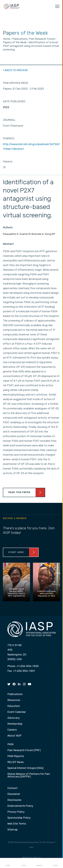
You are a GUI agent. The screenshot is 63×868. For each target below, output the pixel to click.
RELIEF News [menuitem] (16, 762)
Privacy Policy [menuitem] (16, 812)
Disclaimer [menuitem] (14, 794)
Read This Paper (19, 492)
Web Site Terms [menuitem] (17, 824)
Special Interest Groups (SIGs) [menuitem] (25, 768)
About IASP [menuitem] (14, 736)
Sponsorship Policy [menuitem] (19, 818)
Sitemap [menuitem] (13, 830)
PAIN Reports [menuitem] (16, 756)
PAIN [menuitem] (10, 744)
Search (39, 863)
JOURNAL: (9, 120)
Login (55, 863)
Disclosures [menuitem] (14, 800)
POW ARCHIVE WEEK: (16, 83)
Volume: (8, 162)
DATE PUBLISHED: (14, 101)
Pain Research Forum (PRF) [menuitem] (24, 750)
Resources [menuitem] (14, 700)
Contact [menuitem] (12, 788)
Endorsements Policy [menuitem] (20, 806)
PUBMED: (9, 138)
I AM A (24, 863)
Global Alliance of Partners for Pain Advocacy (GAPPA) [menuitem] (29, 775)
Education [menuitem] (14, 706)
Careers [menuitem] (12, 730)
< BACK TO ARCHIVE (15, 70)
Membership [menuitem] (15, 724)
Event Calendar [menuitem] (17, 712)
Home (8, 863)
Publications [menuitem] (15, 694)
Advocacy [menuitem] (14, 718)
